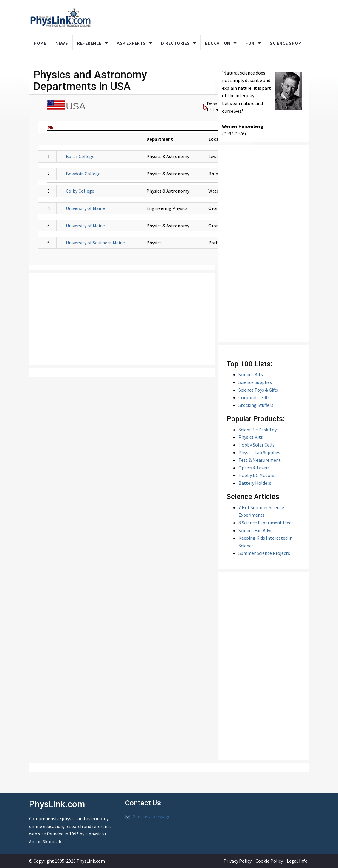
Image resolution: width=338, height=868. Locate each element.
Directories (175, 43)
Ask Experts (131, 43)
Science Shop (285, 43)
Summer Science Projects (264, 553)
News (62, 43)
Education (218, 43)
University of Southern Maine (95, 243)
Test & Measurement (260, 460)
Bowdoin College (83, 174)
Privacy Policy (238, 861)
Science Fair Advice (257, 530)
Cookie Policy (269, 861)
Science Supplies (255, 382)
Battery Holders (255, 483)
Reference (89, 43)
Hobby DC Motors (256, 475)
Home (40, 43)
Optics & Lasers (254, 468)
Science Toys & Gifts (258, 390)
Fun (250, 43)
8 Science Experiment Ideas (266, 523)
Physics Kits (251, 437)
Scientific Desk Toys (259, 430)
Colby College (80, 191)
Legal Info (297, 861)
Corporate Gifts (254, 397)
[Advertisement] (122, 319)
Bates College (80, 156)
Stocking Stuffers (256, 405)
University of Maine (85, 208)
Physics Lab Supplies (259, 452)
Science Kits (251, 374)
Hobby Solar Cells (256, 445)
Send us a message (152, 816)
